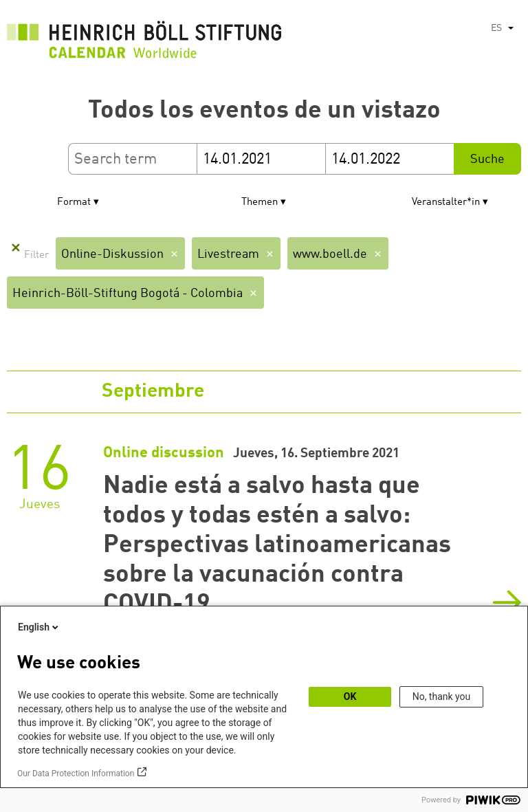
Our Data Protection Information (76, 773)
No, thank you (442, 696)
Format (74, 202)
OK (350, 696)
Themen (260, 202)
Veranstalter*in (446, 202)
